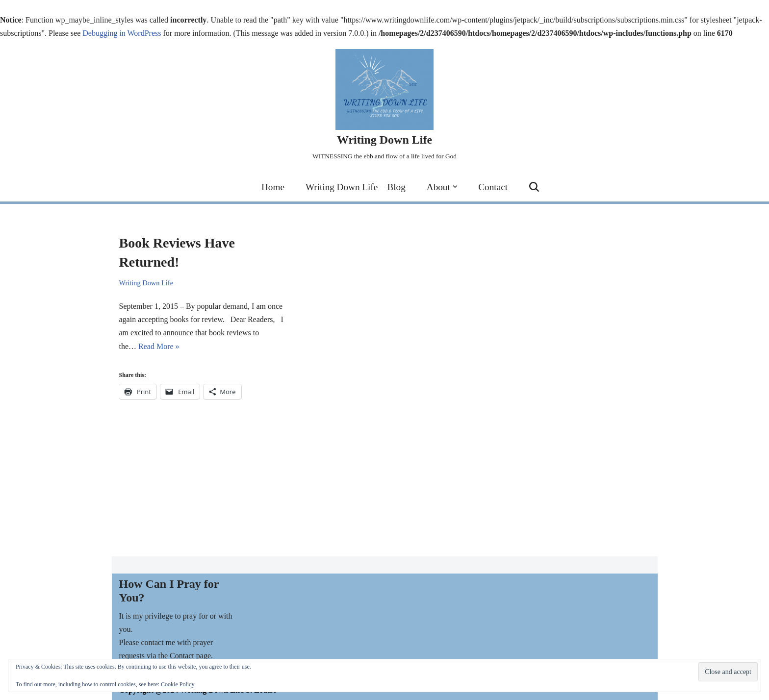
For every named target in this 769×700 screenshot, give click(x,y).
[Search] (534, 187)
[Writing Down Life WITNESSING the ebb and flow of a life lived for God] (384, 106)
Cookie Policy (178, 684)
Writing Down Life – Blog (356, 187)
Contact (493, 187)
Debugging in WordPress (122, 33)
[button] (455, 187)
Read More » (159, 346)
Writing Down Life (146, 283)
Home (273, 187)
